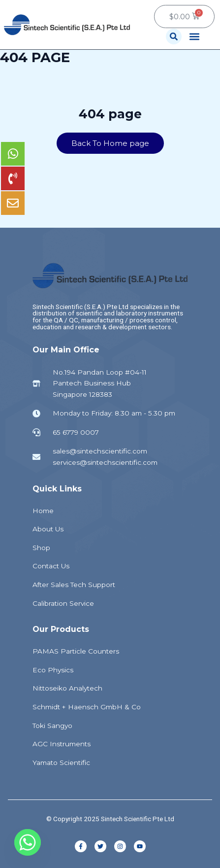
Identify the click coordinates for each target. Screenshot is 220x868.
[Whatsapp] (28, 842)
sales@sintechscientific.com (100, 451)
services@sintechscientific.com (105, 462)
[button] (174, 36)
